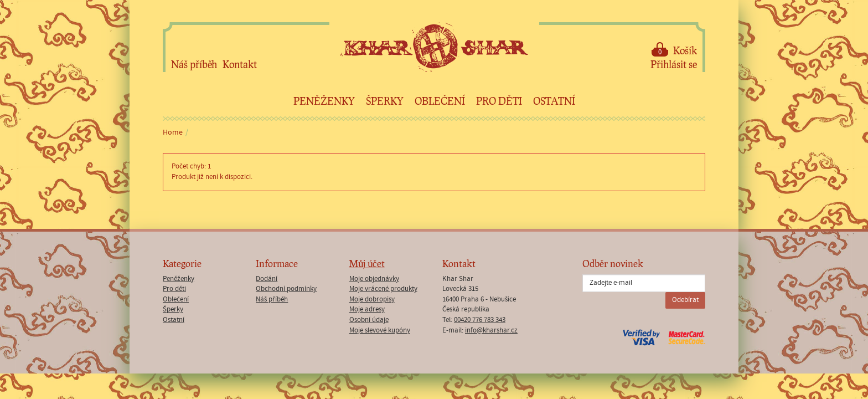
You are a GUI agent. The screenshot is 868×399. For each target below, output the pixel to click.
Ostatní (554, 101)
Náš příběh (194, 64)
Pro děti (499, 101)
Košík (674, 50)
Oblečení (440, 101)
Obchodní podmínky (286, 289)
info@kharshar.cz (491, 331)
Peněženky (324, 101)
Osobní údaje (369, 320)
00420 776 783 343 (480, 320)
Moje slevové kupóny (380, 331)
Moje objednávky (374, 279)
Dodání (267, 279)
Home (173, 132)
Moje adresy (367, 310)
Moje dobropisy (372, 300)
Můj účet (367, 264)
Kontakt (240, 64)
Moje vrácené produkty (383, 289)
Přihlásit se (674, 64)
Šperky (385, 101)
